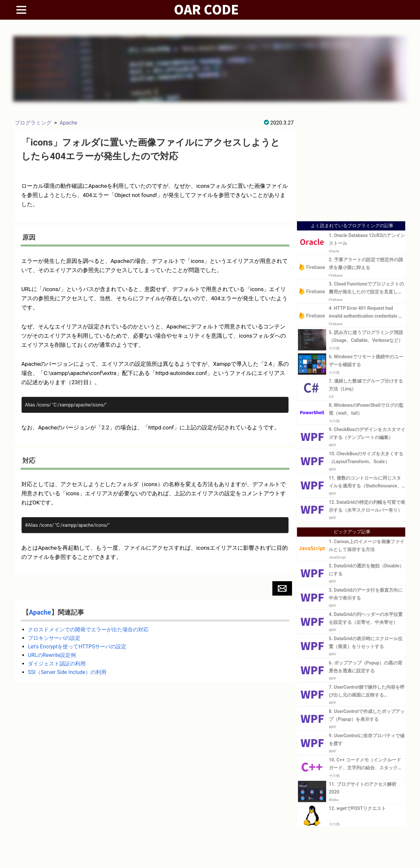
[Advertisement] (351, 171)
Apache (68, 123)
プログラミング (33, 123)
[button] (282, 588)
